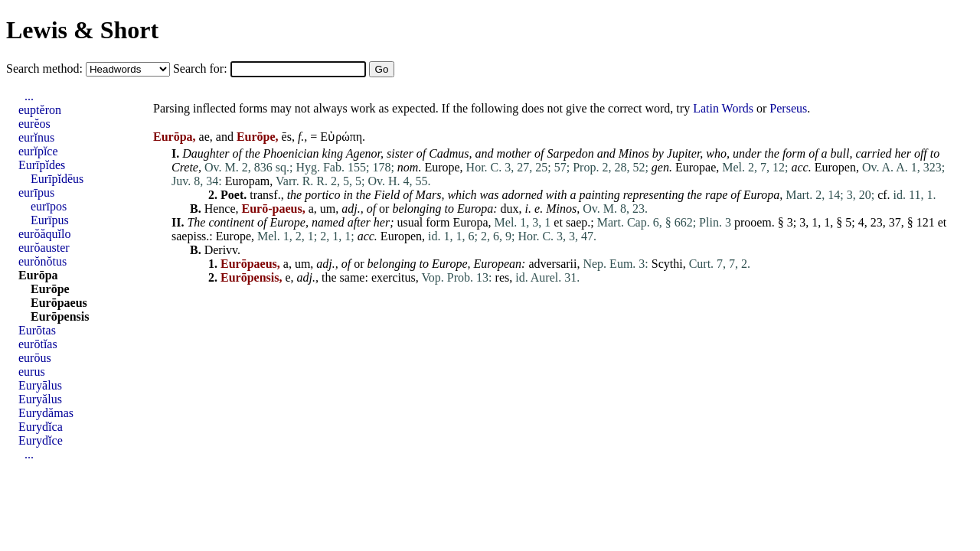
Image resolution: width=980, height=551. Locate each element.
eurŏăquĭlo (44, 234)
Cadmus (449, 153)
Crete (185, 167)
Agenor (363, 153)
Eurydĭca (41, 427)
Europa (761, 195)
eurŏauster (44, 248)
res (503, 277)
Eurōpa (38, 275)
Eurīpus (50, 220)
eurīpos (49, 206)
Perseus (788, 108)
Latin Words (723, 108)
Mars (429, 195)
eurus (32, 372)
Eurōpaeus (59, 303)
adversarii (552, 264)
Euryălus (40, 399)
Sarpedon (570, 153)
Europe (442, 167)
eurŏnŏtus (42, 261)
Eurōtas (37, 330)
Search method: (46, 68)
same (353, 277)
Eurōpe (50, 289)
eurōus (35, 358)
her (903, 153)
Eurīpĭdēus (57, 179)
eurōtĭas (38, 344)
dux (510, 209)
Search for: (202, 68)
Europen (835, 167)
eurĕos (34, 124)
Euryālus (40, 385)
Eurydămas (46, 413)
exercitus (394, 277)
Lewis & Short (82, 30)
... (29, 96)
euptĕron (40, 110)
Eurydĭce (41, 440)
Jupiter (684, 153)
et (558, 222)
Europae (696, 167)
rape (716, 195)
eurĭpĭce (38, 151)
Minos (634, 153)
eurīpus (36, 192)
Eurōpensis (60, 316)
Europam (248, 181)
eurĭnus (36, 137)
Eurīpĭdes (42, 165)
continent (231, 222)
